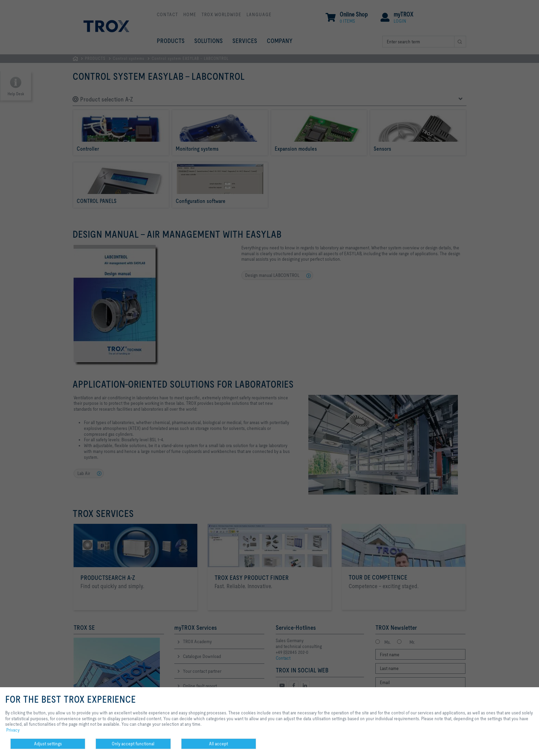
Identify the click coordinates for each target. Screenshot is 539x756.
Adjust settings (48, 744)
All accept (218, 744)
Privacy (13, 730)
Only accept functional (133, 744)
